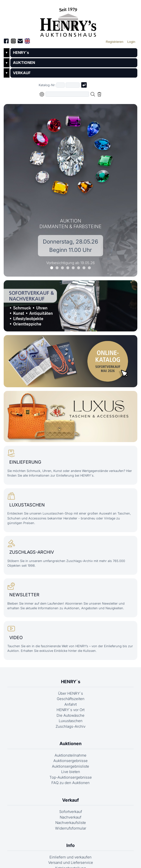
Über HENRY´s (70, 700)
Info (70, 852)
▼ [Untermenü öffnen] (7, 53)
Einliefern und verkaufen (70, 863)
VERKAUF (22, 73)
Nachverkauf (70, 824)
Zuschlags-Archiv (70, 733)
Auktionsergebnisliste (70, 773)
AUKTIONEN (24, 63)
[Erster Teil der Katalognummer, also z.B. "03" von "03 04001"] (60, 85)
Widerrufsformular (71, 835)
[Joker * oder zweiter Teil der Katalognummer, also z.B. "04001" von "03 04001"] (73, 85)
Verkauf (70, 806)
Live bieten (71, 778)
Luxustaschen (71, 727)
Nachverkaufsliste (71, 829)
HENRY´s (21, 53)
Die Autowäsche (70, 722)
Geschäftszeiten (71, 705)
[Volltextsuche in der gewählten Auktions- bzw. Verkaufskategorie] (67, 94)
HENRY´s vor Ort (70, 716)
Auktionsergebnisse (70, 767)
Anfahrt (70, 711)
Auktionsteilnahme (70, 762)
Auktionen (70, 750)
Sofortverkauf (71, 818)
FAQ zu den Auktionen (70, 789)
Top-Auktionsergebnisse (71, 784)
